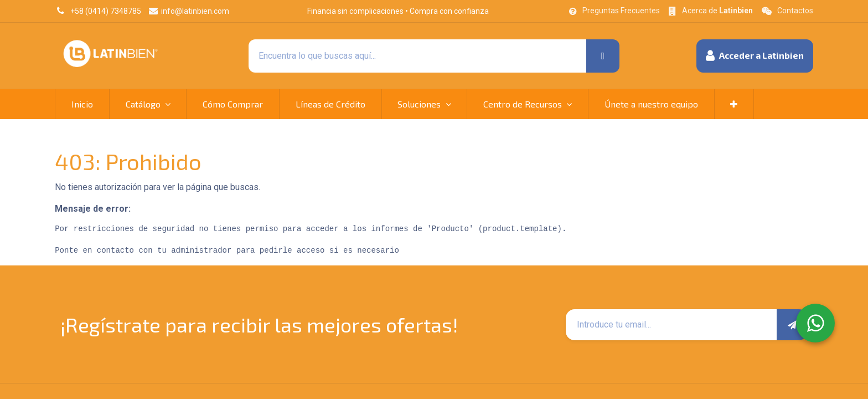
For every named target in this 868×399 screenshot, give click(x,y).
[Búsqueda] (603, 56)
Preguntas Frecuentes (621, 11)
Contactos (795, 11)
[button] (755, 56)
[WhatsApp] (815, 323)
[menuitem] (82, 104)
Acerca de (717, 11)
